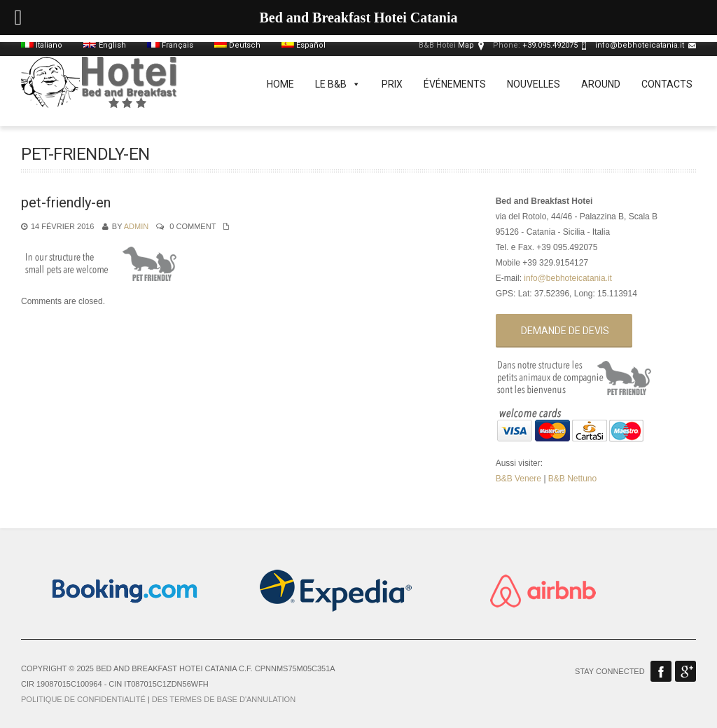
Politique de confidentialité (83, 699)
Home (280, 84)
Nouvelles (534, 84)
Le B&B (338, 84)
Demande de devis (565, 331)
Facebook (661, 671)
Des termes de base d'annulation (224, 699)
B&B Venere (518, 479)
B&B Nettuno (572, 479)
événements (455, 84)
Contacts (667, 84)
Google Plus (685, 671)
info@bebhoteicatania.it (640, 45)
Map (466, 45)
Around (601, 84)
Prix (392, 84)
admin (136, 226)
